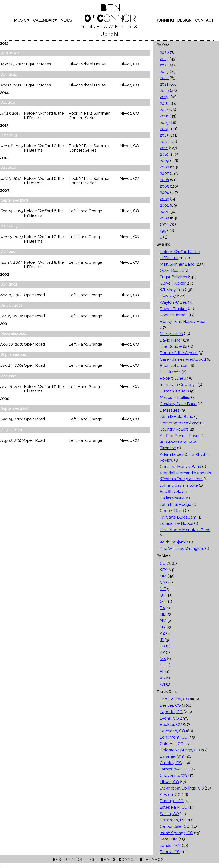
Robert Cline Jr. (174, 378)
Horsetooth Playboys (180, 423)
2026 (164, 52)
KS (162, 678)
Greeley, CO (171, 763)
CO (163, 563)
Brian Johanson (174, 366)
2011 (164, 148)
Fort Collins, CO (174, 699)
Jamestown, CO (175, 769)
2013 (164, 135)
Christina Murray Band (180, 467)
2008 (164, 167)
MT (163, 589)
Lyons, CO (169, 718)
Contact (204, 20)
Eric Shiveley (172, 492)
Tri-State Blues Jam (178, 517)
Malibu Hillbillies (175, 397)
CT (163, 665)
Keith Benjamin (174, 542)
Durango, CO (172, 801)
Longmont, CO (174, 737)
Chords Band (172, 511)
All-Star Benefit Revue (180, 436)
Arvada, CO (170, 795)
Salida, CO (169, 814)
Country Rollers (174, 429)
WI (162, 684)
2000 (164, 218)
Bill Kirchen (170, 372)
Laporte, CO (171, 712)
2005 (164, 186)
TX (163, 608)
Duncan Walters (174, 391)
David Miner (171, 340)
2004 (164, 192)
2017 (164, 110)
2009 (164, 161)
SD (162, 646)
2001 (164, 212)
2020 (164, 91)
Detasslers (170, 410)
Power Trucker (173, 309)
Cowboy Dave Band (178, 404)
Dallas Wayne (172, 498)
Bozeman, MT (173, 820)
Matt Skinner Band (177, 264)
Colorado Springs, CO (180, 750)
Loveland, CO (172, 731)
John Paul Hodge (176, 504)
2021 (164, 84)
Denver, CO (170, 705)
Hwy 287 (168, 296)
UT (163, 595)
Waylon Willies (173, 302)
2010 (164, 154)
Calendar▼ (45, 20)
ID (162, 640)
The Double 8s (174, 346)
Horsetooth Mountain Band (185, 530)
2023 (164, 72)
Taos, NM (169, 839)
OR (163, 601)
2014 (164, 129)
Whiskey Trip (172, 290)
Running (165, 20)
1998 (164, 231)
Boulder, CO (171, 724)
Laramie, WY (172, 756)
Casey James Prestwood (183, 359)
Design (184, 20)
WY (163, 570)
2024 (164, 65)
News (66, 20)
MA (163, 659)
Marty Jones (171, 334)
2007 (164, 173)
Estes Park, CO (174, 807)
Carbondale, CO (175, 826)
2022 (164, 78)
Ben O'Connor (109, 12)
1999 (164, 224)
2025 (164, 59)
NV (163, 621)
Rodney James (174, 315)
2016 (164, 116)
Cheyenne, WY (174, 775)
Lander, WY (170, 846)
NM (163, 576)
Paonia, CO (170, 852)
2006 (164, 180)
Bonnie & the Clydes (179, 353)
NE (163, 614)
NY (163, 627)
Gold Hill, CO (172, 744)
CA (162, 582)
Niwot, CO (169, 782)
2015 (164, 122)
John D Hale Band (177, 416)
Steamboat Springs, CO (182, 788)
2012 (164, 142)
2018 (164, 103)
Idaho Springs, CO (177, 833)
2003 (164, 199)
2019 (164, 97)
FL (162, 672)
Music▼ (22, 20)
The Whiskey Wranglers (182, 549)
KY (162, 652)
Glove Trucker (173, 283)
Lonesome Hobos (177, 523)
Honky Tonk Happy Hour (183, 321)
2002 (164, 205)
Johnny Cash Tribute (179, 485)
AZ (162, 633)
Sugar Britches (173, 277)
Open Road (170, 270)
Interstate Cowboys (178, 385)
